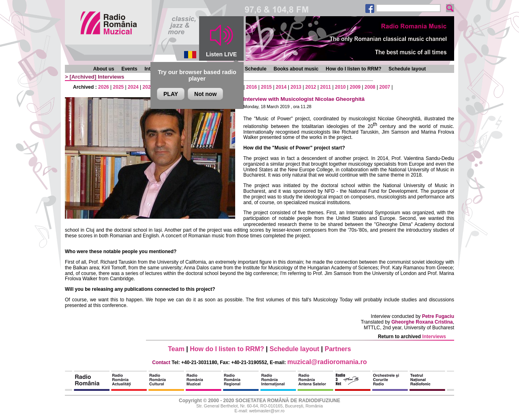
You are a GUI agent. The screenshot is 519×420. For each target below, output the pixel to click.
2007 (385, 87)
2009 (355, 87)
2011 (326, 87)
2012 (311, 87)
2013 (296, 87)
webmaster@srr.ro (267, 411)
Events (129, 69)
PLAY (171, 94)
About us (104, 69)
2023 (148, 87)
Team (176, 349)
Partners (338, 349)
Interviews (111, 77)
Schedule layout (407, 69)
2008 (370, 87)
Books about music (296, 69)
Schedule (256, 69)
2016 (252, 87)
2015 (267, 87)
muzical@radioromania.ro (327, 362)
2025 (119, 87)
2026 (104, 87)
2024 (133, 87)
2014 (281, 87)
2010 (340, 87)
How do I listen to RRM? (353, 69)
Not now (205, 94)
